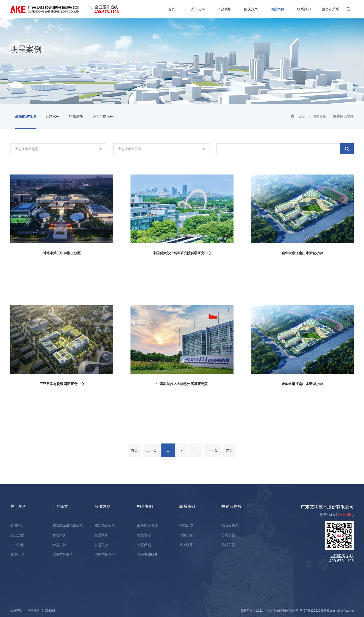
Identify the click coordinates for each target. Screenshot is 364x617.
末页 (230, 450)
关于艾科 (198, 9)
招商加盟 (186, 525)
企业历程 (17, 535)
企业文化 (17, 545)
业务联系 (186, 545)
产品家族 (224, 9)
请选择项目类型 (26, 149)
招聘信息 (186, 535)
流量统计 (51, 611)
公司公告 (228, 535)
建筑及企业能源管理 (68, 525)
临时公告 (228, 545)
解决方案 (251, 9)
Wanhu (349, 611)
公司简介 (17, 525)
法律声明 (16, 611)
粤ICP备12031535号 (313, 611)
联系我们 (304, 9)
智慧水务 (52, 116)
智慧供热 (76, 116)
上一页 (152, 450)
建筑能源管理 (26, 116)
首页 (171, 9)
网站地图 (34, 611)
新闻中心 (17, 555)
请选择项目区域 (130, 149)
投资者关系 (330, 9)
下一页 (212, 450)
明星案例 (277, 9)
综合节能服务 (103, 116)
